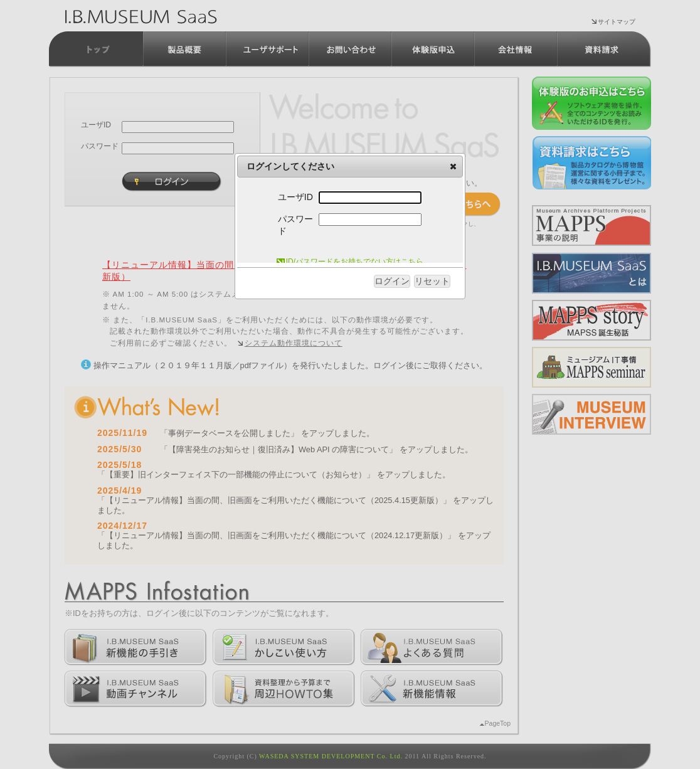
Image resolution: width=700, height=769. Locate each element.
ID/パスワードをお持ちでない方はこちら (350, 262)
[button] (453, 166)
